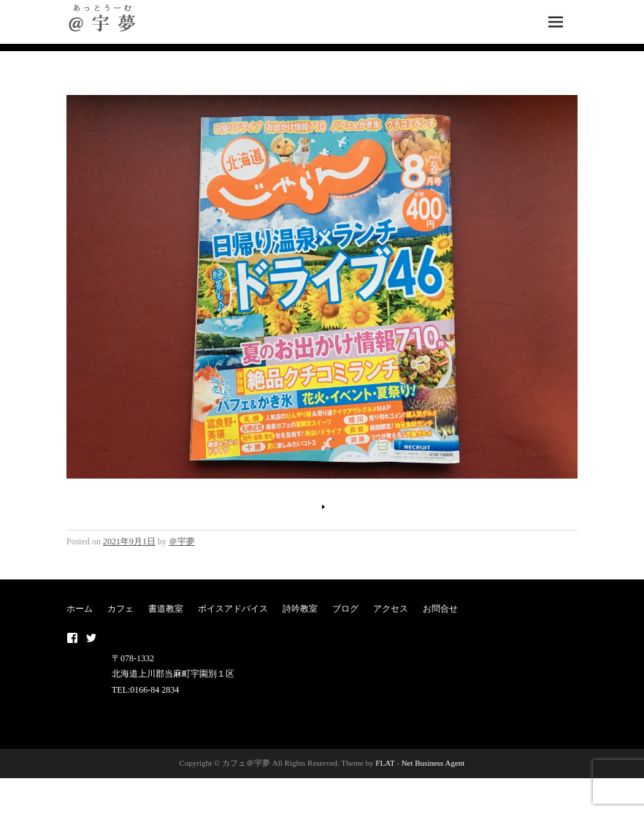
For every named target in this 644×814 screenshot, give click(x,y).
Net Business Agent (433, 763)
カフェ (120, 609)
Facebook (72, 638)
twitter (91, 638)
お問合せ (440, 609)
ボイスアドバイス (233, 609)
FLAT (385, 763)
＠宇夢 (182, 541)
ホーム (80, 609)
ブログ (345, 609)
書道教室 (166, 609)
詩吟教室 (300, 609)
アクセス (391, 609)
